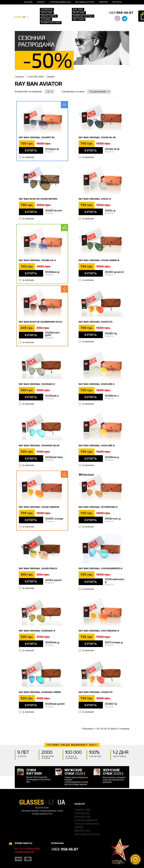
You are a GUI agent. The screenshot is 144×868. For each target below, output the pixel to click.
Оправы (46, 19)
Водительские (51, 23)
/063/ (121, 13)
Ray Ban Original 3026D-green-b (99, 260)
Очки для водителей (86, 820)
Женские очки (83, 817)
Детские (79, 19)
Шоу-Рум (28, 2)
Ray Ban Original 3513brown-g (98, 507)
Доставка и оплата (85, 2)
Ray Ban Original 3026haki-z (37, 384)
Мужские (79, 13)
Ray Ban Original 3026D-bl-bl (97, 137)
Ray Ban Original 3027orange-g (99, 631)
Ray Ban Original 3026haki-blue (39, 446)
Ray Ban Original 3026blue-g (37, 260)
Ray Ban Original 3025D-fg (96, 322)
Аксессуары (49, 16)
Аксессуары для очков (87, 834)
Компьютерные (83, 16)
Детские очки (82, 830)
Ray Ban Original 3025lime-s (97, 384)
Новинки (47, 9)
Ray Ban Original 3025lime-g (97, 446)
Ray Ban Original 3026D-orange (39, 507)
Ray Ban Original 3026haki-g (37, 631)
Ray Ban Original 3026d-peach (38, 569)
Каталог (41, 2)
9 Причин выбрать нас (60, 2)
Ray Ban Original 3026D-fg (96, 692)
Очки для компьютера (87, 824)
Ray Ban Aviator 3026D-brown (38, 199)
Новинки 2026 (82, 810)
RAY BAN (78, 9)
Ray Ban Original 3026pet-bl (37, 137)
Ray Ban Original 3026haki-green (40, 692)
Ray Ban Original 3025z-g (95, 199)
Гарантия (103, 2)
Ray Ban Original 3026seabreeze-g (101, 569)
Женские (47, 13)
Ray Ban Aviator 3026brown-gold (41, 322)
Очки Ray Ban (82, 813)
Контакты (117, 2)
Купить (31, 150)
